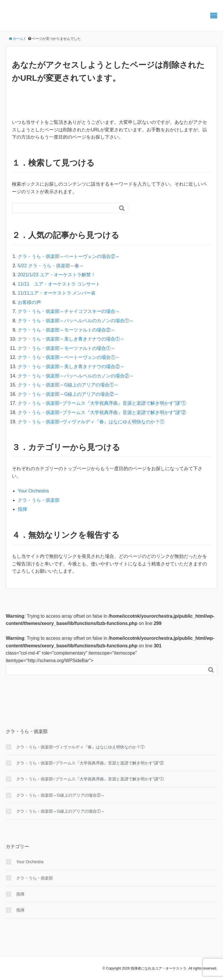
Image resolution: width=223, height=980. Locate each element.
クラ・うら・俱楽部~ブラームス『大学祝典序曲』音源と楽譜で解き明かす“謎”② (102, 412)
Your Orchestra (33, 491)
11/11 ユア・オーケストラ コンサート (59, 284)
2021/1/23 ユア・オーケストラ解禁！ (57, 275)
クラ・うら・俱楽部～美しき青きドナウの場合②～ (71, 367)
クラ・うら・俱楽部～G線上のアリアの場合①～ (68, 385)
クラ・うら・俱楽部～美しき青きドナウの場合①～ (71, 339)
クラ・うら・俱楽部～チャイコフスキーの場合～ (69, 311)
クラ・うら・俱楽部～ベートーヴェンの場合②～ (69, 256)
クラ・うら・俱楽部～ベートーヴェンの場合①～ (69, 357)
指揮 (22, 509)
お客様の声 (29, 302)
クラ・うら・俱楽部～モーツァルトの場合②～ (66, 330)
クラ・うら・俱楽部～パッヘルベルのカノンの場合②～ (76, 376)
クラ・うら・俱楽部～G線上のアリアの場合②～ (68, 394)
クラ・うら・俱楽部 (39, 500)
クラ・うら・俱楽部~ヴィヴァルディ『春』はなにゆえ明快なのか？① (91, 422)
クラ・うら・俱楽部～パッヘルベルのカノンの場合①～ (76, 321)
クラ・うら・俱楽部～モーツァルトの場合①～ (66, 348)
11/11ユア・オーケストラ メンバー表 (57, 293)
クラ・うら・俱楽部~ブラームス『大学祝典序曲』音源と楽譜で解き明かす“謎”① (102, 403)
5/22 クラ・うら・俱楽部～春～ (51, 266)
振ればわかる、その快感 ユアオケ (63, 16)
